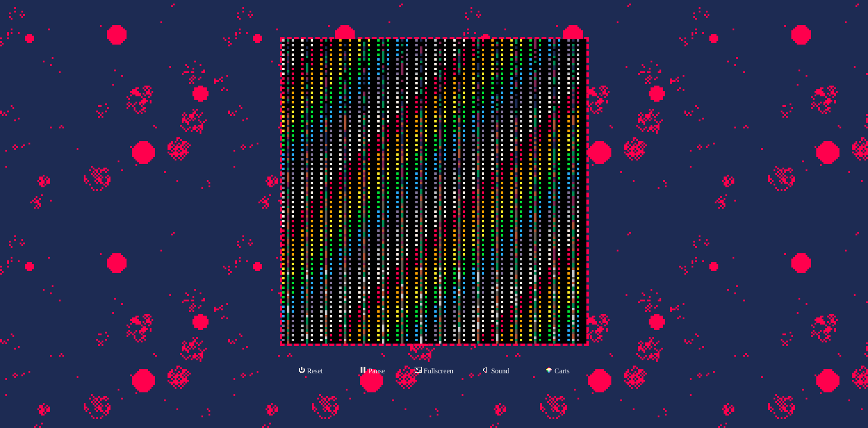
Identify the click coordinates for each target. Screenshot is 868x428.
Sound (496, 371)
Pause (372, 371)
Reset (311, 371)
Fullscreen (434, 371)
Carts (557, 371)
